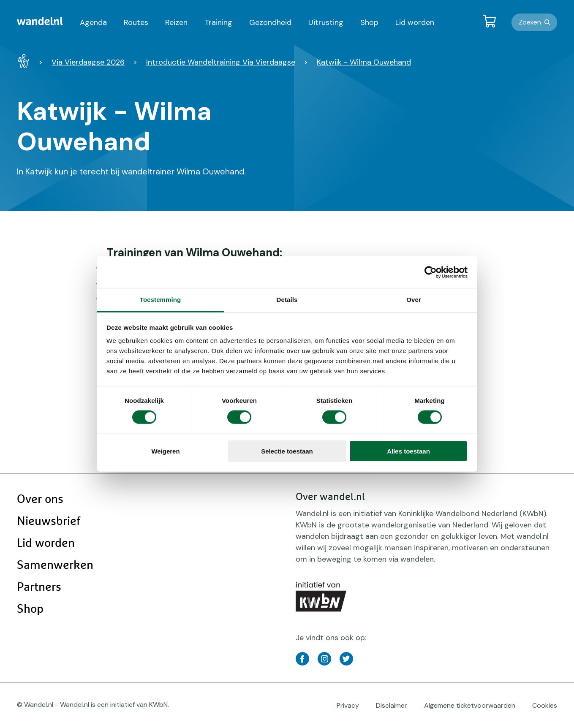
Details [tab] (287, 300)
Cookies (545, 705)
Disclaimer (392, 705)
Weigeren (165, 451)
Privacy (348, 705)
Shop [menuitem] (369, 22)
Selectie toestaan (287, 451)
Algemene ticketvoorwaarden (470, 705)
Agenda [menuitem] (93, 22)
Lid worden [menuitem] (415, 22)
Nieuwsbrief (49, 522)
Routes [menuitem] (136, 22)
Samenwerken (55, 565)
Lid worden (46, 543)
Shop (30, 609)
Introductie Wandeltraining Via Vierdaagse (221, 62)
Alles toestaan (408, 451)
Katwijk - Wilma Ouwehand (364, 62)
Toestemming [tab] (161, 300)
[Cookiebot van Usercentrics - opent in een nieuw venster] (431, 272)
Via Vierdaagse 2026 (88, 62)
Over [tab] (414, 300)
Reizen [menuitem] (176, 22)
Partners (39, 587)
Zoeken (530, 22)
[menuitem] (40, 21)
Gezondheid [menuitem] (270, 22)
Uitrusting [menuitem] (326, 22)
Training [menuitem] (218, 22)
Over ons (40, 500)
